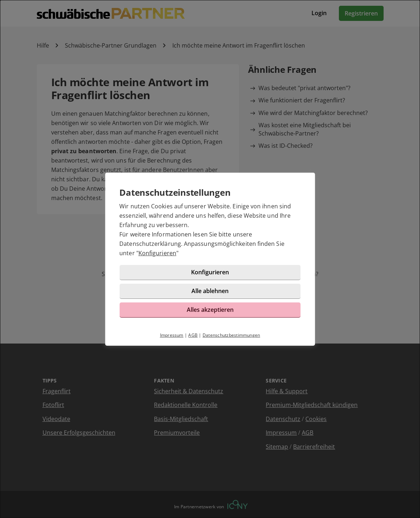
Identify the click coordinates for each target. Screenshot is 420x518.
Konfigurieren (157, 253)
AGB (193, 335)
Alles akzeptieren (210, 310)
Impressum (172, 335)
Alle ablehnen (210, 291)
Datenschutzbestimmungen (231, 335)
